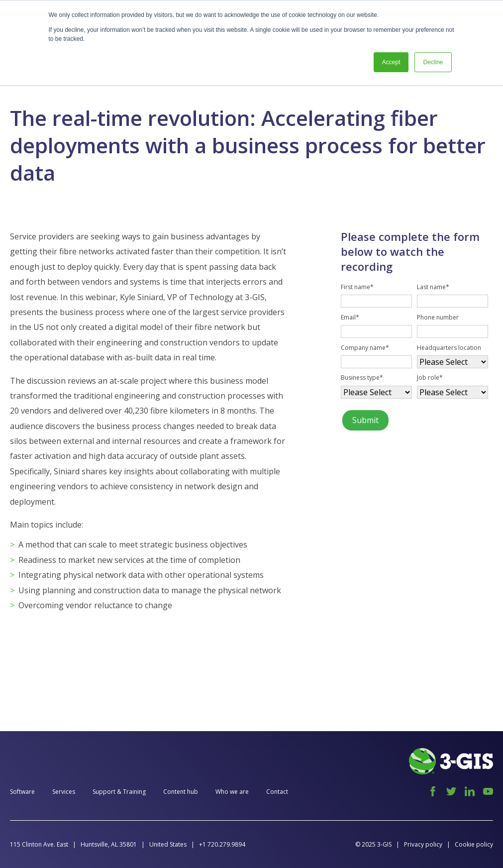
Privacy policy (423, 844)
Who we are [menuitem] (232, 792)
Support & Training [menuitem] (119, 792)
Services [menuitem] (64, 792)
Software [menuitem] (22, 792)
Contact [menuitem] (277, 792)
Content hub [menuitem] (181, 792)
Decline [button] (433, 62)
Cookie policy (474, 844)
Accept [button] (391, 62)
